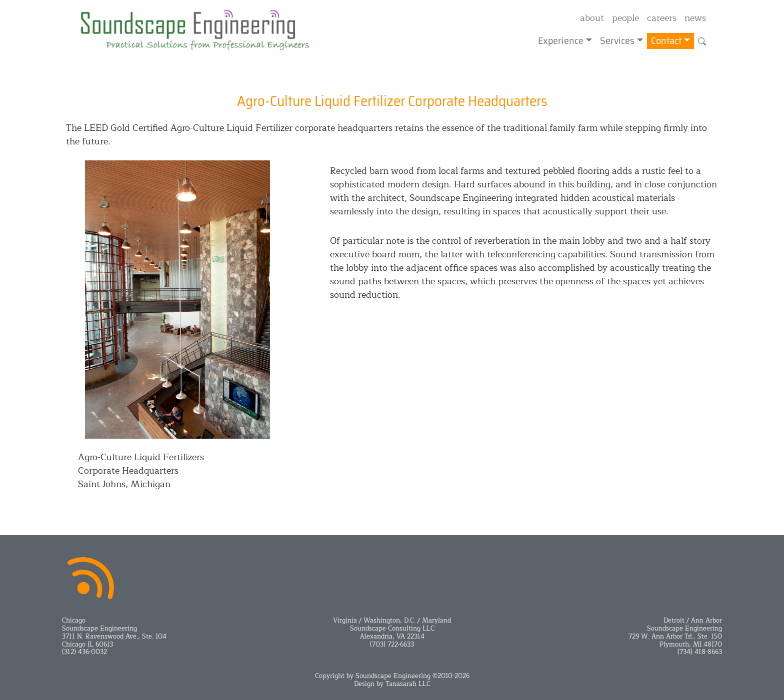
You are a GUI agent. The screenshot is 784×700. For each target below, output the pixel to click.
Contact (666, 41)
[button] (702, 41)
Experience (561, 41)
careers (662, 18)
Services (617, 41)
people (625, 18)
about (592, 18)
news (695, 18)
